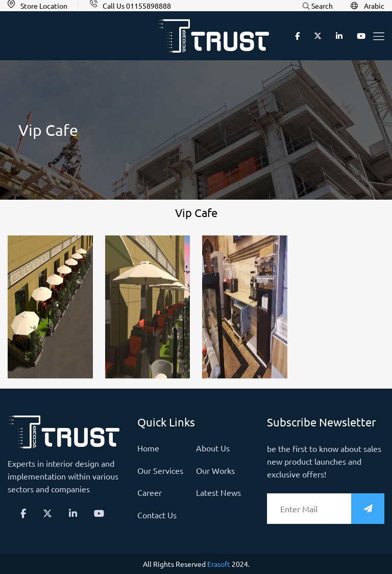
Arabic (367, 6)
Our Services (160, 470)
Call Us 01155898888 (137, 6)
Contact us (157, 515)
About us (213, 448)
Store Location (44, 6)
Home (148, 448)
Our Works (215, 470)
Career (150, 492)
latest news (218, 492)
